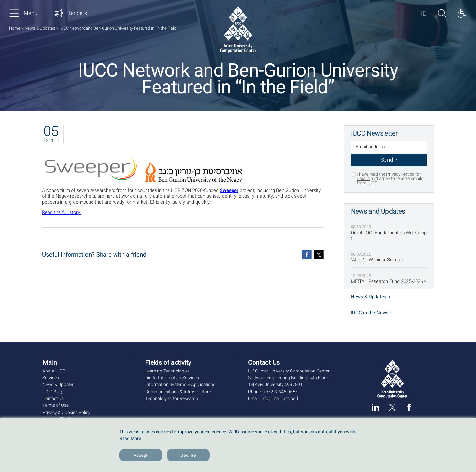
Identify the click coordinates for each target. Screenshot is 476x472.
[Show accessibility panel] (462, 13)
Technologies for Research (172, 399)
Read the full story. (62, 212)
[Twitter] (319, 255)
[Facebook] (307, 255)
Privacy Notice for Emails (389, 177)
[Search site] (442, 13)
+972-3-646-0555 (280, 392)
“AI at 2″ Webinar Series (377, 260)
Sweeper (229, 190)
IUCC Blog (52, 392)
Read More (130, 439)
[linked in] (375, 407)
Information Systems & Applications (180, 385)
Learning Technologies (168, 371)
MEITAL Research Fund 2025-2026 (388, 282)
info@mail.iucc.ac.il (279, 399)
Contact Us (53, 399)
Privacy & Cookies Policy (66, 412)
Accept (141, 455)
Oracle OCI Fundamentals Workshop (389, 235)
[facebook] (409, 407)
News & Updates (40, 28)
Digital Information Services (172, 378)
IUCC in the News (372, 313)
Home (15, 28)
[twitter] (392, 407)
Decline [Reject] (188, 455)
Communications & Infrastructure (178, 392)
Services (51, 378)
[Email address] (389, 147)
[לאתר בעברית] (422, 13)
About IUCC (54, 371)
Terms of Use (55, 405)
